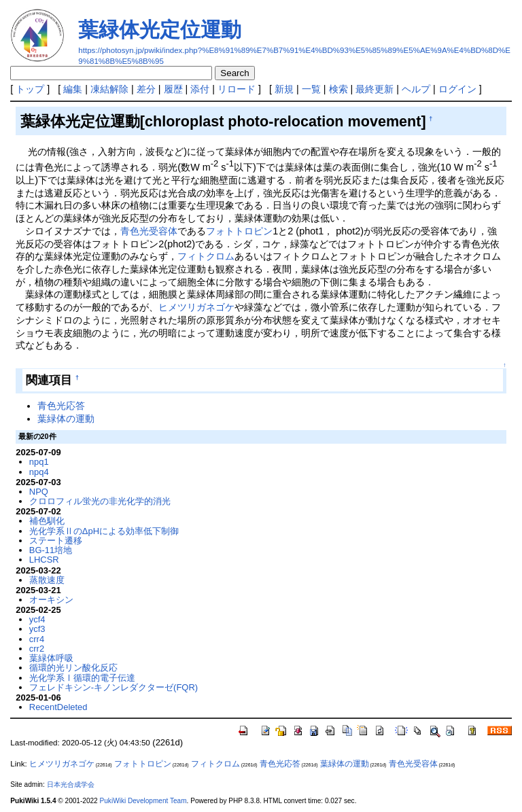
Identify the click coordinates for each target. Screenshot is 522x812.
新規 (284, 89)
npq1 (39, 462)
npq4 (39, 472)
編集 (73, 89)
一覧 (311, 89)
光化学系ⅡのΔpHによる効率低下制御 (104, 531)
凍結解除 (109, 89)
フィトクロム (206, 256)
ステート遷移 (56, 541)
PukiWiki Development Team (143, 801)
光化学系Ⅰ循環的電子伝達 (82, 678)
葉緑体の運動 (66, 419)
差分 (146, 89)
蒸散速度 (47, 580)
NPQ (39, 492)
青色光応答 (61, 406)
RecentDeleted (58, 707)
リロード (237, 89)
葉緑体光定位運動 (160, 30)
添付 (200, 89)
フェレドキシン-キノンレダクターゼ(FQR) (114, 687)
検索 (338, 89)
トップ (30, 89)
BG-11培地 (51, 550)
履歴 (173, 89)
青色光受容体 (149, 231)
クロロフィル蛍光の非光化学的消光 (100, 501)
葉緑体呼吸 (51, 658)
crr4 (37, 639)
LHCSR (44, 560)
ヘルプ (416, 89)
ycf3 (37, 629)
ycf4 (37, 619)
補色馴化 (47, 521)
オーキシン (51, 600)
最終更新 (375, 89)
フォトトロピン (239, 231)
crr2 (37, 649)
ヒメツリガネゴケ (196, 307)
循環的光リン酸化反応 (73, 668)
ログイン (457, 89)
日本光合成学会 (71, 784)
